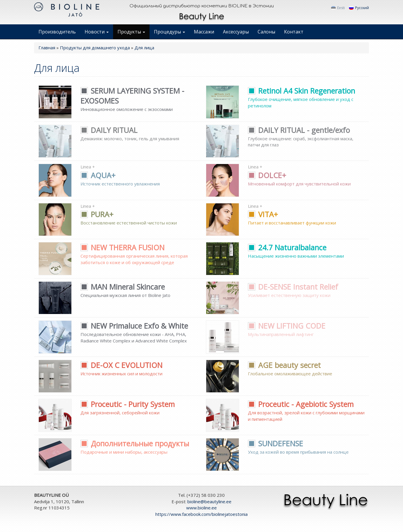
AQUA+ (98, 175)
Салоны (266, 32)
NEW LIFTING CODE (287, 326)
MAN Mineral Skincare (123, 287)
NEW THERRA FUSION (122, 247)
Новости (97, 32)
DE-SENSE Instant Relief (293, 287)
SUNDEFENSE (276, 443)
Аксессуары (236, 32)
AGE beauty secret (284, 365)
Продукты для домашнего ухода (95, 48)
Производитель (57, 32)
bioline (209, 501)
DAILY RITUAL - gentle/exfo (299, 130)
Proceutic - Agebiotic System (301, 404)
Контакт (294, 32)
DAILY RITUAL (109, 130)
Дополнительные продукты (135, 443)
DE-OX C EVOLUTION (121, 365)
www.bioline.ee (201, 508)
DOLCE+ (267, 175)
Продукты (131, 32)
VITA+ (263, 214)
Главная (47, 48)
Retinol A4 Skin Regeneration (302, 91)
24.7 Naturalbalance (287, 247)
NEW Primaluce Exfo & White (134, 326)
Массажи (204, 32)
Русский (359, 8)
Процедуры (169, 32)
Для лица (144, 48)
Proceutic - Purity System (128, 404)
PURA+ (97, 214)
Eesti (338, 8)
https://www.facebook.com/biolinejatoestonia (201, 514)
